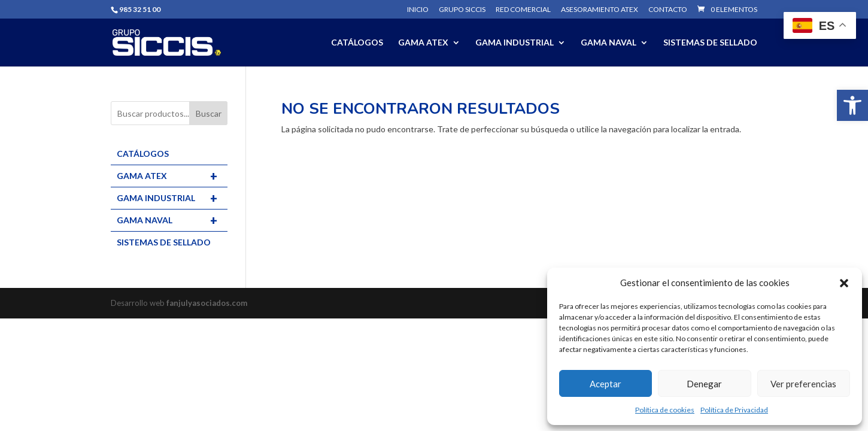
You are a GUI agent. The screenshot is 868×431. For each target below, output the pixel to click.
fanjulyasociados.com (207, 303)
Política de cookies (665, 410)
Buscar (209, 113)
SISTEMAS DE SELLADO (710, 43)
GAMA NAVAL (608, 43)
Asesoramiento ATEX (600, 10)
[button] (852, 105)
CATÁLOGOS (357, 43)
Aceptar (606, 384)
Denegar (704, 384)
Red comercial (523, 10)
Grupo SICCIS (462, 10)
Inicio (418, 10)
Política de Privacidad (734, 410)
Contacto (668, 10)
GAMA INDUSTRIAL (515, 43)
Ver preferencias (803, 384)
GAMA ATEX (423, 43)
